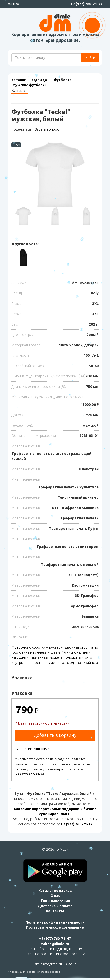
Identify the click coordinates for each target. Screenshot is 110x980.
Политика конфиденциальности (55, 922)
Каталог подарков (55, 891)
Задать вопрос (47, 129)
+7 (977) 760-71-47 (87, 4)
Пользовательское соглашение (55, 927)
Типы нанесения (55, 901)
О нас (55, 896)
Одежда (40, 80)
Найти (90, 58)
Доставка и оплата (55, 906)
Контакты (55, 911)
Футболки (63, 80)
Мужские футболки (29, 85)
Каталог (19, 80)
